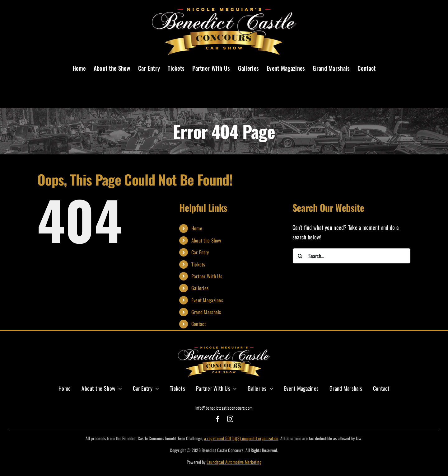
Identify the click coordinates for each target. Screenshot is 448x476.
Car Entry (200, 252)
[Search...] (352, 256)
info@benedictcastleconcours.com (224, 408)
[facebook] (218, 419)
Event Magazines (207, 300)
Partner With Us (207, 276)
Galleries (200, 288)
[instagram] (230, 419)
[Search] (300, 256)
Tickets (198, 264)
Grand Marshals (206, 312)
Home (197, 228)
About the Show (206, 240)
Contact (199, 324)
